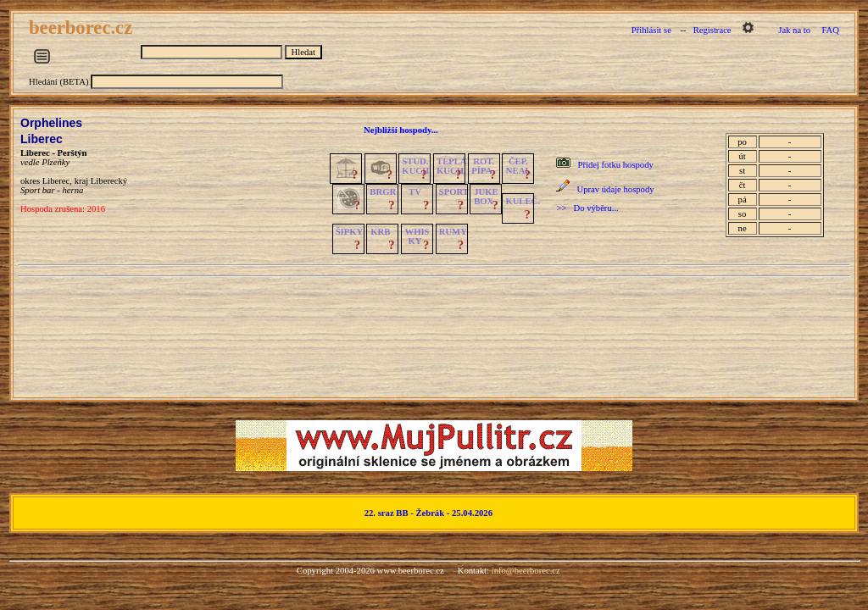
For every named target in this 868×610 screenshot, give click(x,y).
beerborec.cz (83, 28)
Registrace (712, 30)
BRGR (383, 192)
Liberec (42, 139)
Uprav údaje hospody (615, 189)
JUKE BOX (486, 197)
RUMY (453, 232)
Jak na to (794, 30)
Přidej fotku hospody (615, 165)
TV (415, 192)
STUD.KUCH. (417, 166)
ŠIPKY (349, 232)
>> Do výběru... (587, 208)
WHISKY (417, 236)
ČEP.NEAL (518, 166)
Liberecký (109, 181)
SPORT (454, 192)
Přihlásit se (651, 30)
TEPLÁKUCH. (452, 166)
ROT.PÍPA (483, 166)
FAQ (830, 30)
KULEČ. (523, 201)
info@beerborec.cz (526, 571)
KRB (380, 232)
